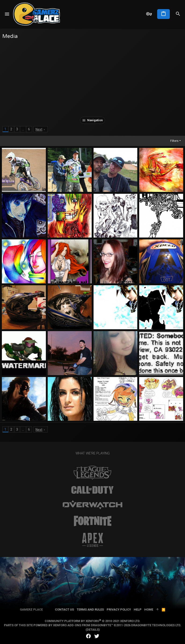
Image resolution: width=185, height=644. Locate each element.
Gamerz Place (31, 609)
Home (149, 609)
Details (93, 630)
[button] (7, 14)
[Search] (178, 14)
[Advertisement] (92, 77)
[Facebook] (88, 636)
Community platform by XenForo (92, 621)
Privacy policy (119, 609)
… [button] (23, 129)
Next (39, 129)
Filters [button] (174, 141)
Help (138, 609)
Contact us (64, 609)
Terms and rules (90, 609)
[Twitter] (97, 636)
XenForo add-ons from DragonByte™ (83, 625)
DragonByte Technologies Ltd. (156, 625)
